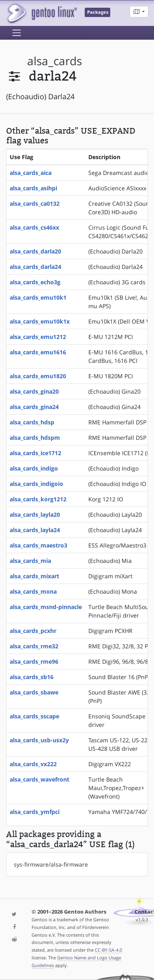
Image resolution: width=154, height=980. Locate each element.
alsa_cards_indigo (34, 468)
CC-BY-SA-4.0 (108, 950)
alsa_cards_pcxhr (33, 631)
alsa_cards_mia (30, 561)
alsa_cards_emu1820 (38, 376)
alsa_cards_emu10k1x (40, 321)
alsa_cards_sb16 (32, 677)
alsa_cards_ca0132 (35, 203)
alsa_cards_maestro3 (38, 545)
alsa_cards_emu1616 (38, 352)
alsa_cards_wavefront (40, 779)
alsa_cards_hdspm (35, 438)
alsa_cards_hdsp (32, 422)
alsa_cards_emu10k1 (38, 297)
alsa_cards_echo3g (35, 282)
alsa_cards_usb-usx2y (39, 740)
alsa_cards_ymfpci (35, 812)
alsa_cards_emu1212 (38, 337)
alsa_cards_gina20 (34, 391)
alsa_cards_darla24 (35, 267)
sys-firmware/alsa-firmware (51, 864)
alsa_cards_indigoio (36, 484)
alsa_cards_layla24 (35, 530)
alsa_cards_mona (33, 591)
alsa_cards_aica (31, 173)
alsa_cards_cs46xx (34, 227)
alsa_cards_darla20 (35, 251)
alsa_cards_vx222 (33, 764)
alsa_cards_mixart (34, 576)
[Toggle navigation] (17, 33)
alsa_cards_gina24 (34, 407)
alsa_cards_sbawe (34, 692)
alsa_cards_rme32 (34, 646)
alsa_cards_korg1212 (38, 499)
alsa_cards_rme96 (34, 661)
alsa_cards (55, 61)
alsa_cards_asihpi (33, 188)
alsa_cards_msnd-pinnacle (46, 607)
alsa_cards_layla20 (35, 514)
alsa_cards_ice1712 (35, 453)
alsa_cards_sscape (34, 716)
